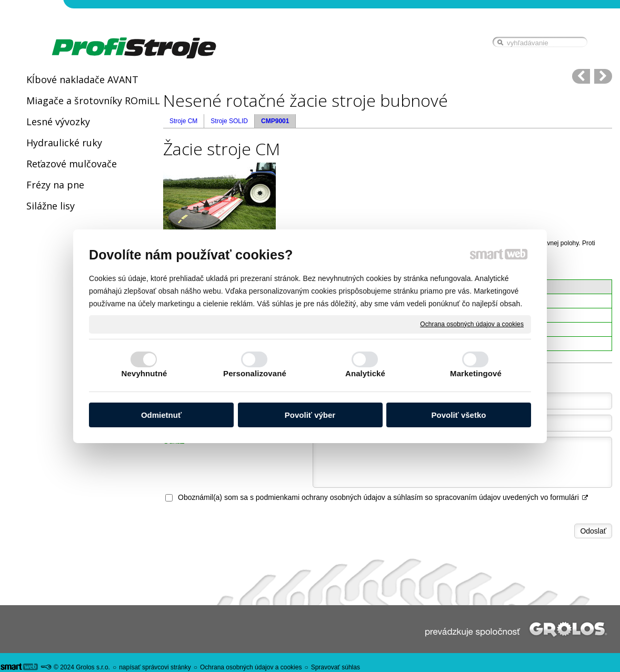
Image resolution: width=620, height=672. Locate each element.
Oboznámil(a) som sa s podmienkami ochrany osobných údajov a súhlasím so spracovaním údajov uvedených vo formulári (383, 497)
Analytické (365, 373)
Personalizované (255, 373)
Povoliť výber (310, 415)
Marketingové (476, 373)
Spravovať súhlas (336, 667)
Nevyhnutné (144, 373)
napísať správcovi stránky (155, 667)
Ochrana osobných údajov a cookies (472, 324)
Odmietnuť (161, 415)
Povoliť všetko (459, 415)
